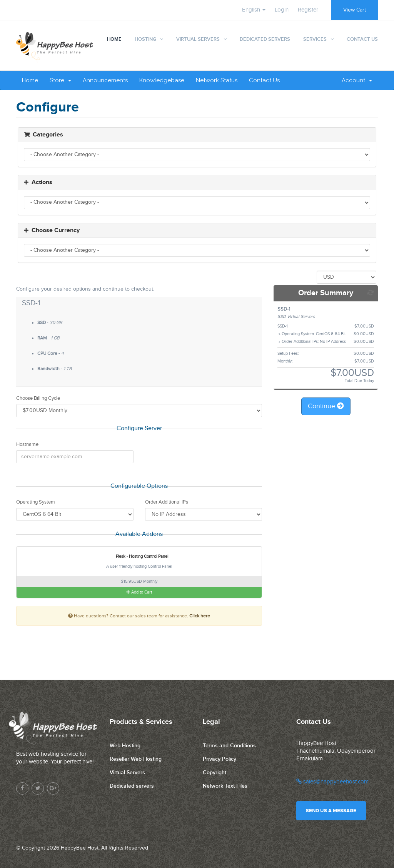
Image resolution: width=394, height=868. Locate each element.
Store (60, 80)
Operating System (36, 502)
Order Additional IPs (167, 502)
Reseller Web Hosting (136, 759)
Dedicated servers (132, 786)
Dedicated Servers (265, 39)
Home (114, 39)
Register (308, 10)
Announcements (105, 80)
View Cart (355, 10)
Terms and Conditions (229, 746)
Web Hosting (125, 746)
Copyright (215, 772)
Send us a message (331, 811)
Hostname (27, 444)
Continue (326, 406)
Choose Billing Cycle (38, 398)
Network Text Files (225, 786)
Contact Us (362, 39)
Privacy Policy (220, 759)
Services (315, 39)
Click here (200, 616)
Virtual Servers (198, 39)
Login (282, 10)
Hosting (145, 39)
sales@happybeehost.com (332, 782)
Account (357, 80)
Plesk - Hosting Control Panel (137, 557)
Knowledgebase (162, 80)
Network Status (217, 80)
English (254, 10)
